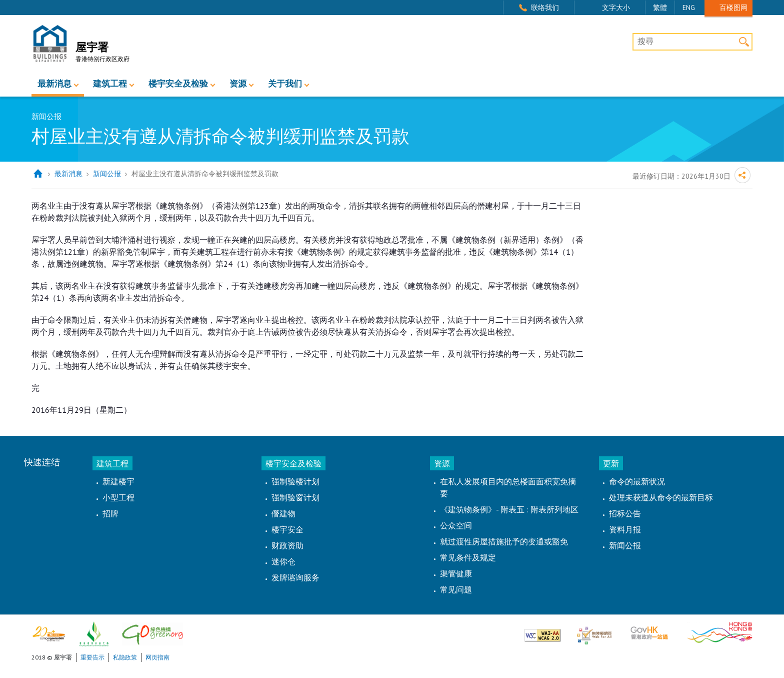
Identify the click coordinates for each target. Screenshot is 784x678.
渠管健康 (456, 573)
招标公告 (625, 513)
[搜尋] (692, 42)
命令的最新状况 (637, 481)
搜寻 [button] (744, 42)
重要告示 (92, 657)
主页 (38, 174)
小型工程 (118, 497)
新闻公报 (107, 174)
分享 (742, 175)
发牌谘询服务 (295, 577)
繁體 (660, 8)
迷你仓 (283, 561)
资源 (238, 84)
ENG (689, 8)
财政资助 (287, 545)
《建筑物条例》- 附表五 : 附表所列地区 (509, 509)
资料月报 (625, 529)
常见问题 (456, 589)
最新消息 (54, 84)
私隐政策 (125, 657)
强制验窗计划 (295, 497)
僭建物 (283, 513)
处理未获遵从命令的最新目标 (661, 497)
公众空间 (456, 525)
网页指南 (157, 657)
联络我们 (545, 8)
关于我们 (285, 84)
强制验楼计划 (295, 481)
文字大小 (616, 8)
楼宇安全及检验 (178, 84)
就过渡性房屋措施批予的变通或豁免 (504, 541)
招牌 (110, 513)
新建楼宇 (118, 481)
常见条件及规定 (468, 557)
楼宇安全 (287, 529)
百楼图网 (733, 7)
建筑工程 (110, 84)
